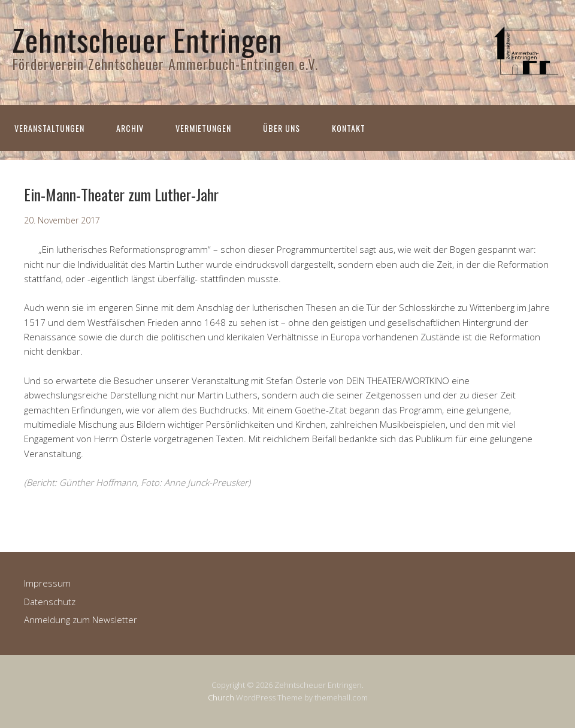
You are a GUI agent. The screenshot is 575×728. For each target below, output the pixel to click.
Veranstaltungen (49, 128)
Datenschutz (50, 602)
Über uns (282, 128)
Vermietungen (203, 128)
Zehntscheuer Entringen (147, 39)
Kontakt (349, 128)
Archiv (130, 128)
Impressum (47, 583)
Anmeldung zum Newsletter (81, 620)
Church (221, 697)
